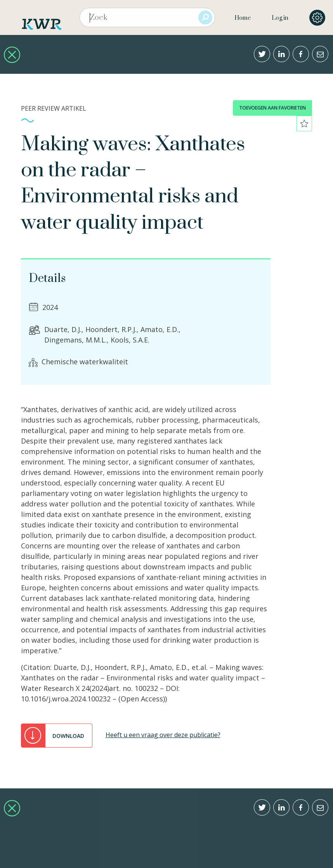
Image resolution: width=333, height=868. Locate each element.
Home (243, 18)
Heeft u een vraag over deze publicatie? (163, 735)
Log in (280, 18)
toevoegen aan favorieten (272, 108)
